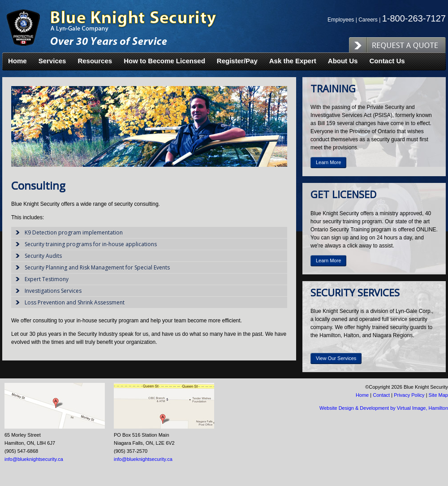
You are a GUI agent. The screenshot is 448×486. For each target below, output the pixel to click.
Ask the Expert (293, 61)
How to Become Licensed (164, 61)
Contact (381, 395)
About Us (343, 61)
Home (17, 61)
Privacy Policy (409, 395)
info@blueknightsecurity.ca (34, 459)
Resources (95, 61)
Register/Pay (237, 61)
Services (52, 61)
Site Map (438, 395)
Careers (368, 20)
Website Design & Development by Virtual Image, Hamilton (384, 408)
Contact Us (387, 61)
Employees (341, 20)
